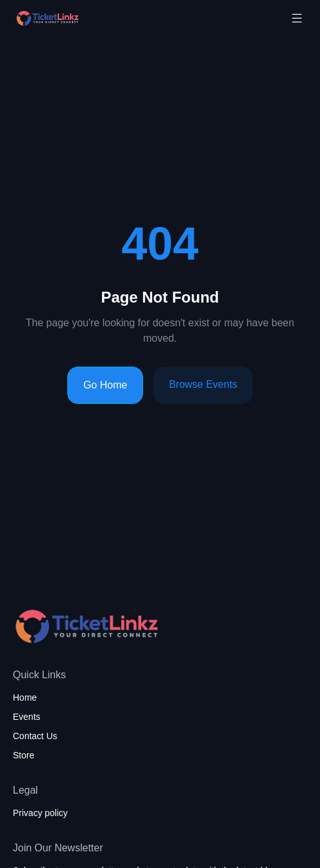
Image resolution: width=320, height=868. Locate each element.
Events (27, 717)
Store (23, 755)
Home (25, 697)
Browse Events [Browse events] (203, 384)
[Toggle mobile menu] (297, 18)
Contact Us (35, 736)
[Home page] (80, 18)
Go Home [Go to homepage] (105, 385)
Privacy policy (40, 813)
